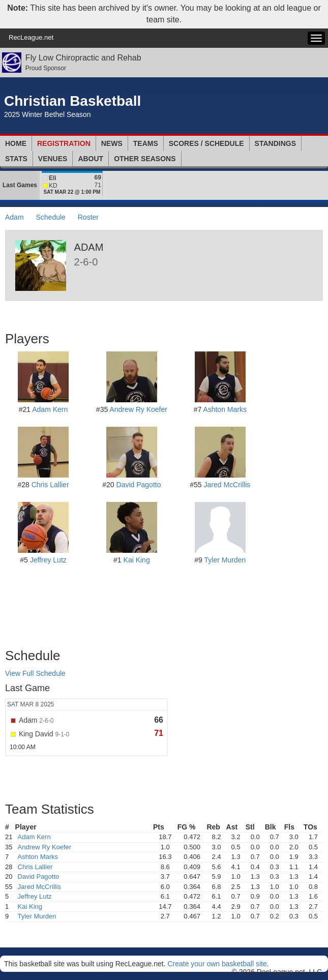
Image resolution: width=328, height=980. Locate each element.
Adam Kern (50, 409)
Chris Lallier (50, 485)
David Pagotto (139, 485)
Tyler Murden (225, 560)
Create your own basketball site (217, 964)
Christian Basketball (72, 101)
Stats (16, 159)
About (91, 159)
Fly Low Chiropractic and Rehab (83, 58)
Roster (88, 217)
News (112, 143)
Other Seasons (145, 159)
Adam (14, 217)
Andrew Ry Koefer (138, 409)
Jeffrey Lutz (48, 560)
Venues (53, 159)
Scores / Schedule (206, 143)
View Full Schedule (35, 673)
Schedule (50, 217)
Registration (64, 143)
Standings (275, 143)
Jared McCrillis (227, 485)
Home (16, 143)
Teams (146, 143)
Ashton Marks (225, 409)
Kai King (137, 560)
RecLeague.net (31, 37)
